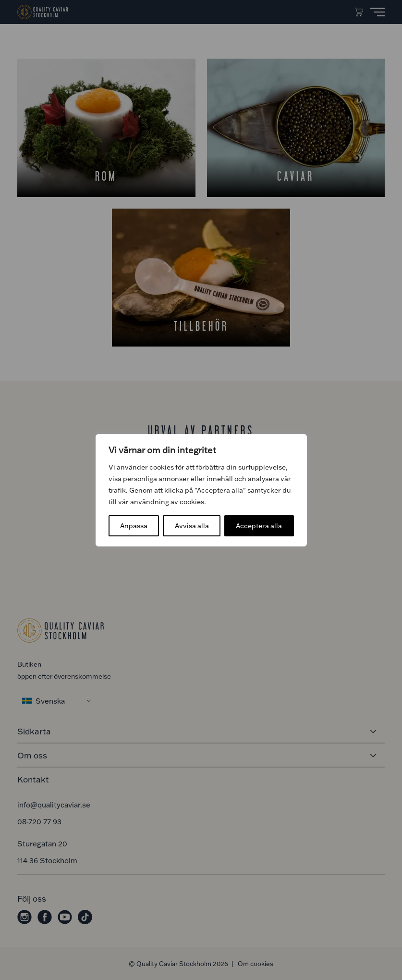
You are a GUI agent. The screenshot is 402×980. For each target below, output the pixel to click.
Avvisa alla (192, 526)
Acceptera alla (259, 526)
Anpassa (134, 526)
